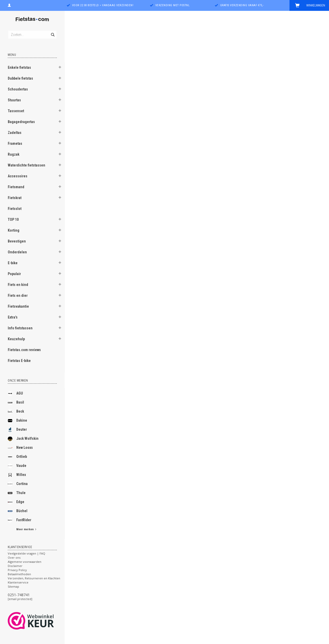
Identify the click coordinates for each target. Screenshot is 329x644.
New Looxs (20, 448)
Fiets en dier (18, 296)
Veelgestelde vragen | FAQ (26, 553)
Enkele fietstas (19, 67)
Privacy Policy (17, 570)
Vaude (17, 466)
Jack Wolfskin (23, 439)
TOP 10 (13, 219)
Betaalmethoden (19, 574)
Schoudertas (18, 89)
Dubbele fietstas (20, 78)
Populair (14, 274)
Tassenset (16, 111)
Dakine (17, 421)
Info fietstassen (20, 328)
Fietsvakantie (18, 306)
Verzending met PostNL (173, 5)
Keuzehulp (16, 339)
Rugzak (14, 154)
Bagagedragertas (21, 122)
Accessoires (18, 176)
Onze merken (18, 381)
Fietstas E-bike (19, 361)
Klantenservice (18, 582)
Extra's (13, 317)
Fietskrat (15, 198)
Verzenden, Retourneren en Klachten (34, 578)
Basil (16, 403)
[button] (60, 68)
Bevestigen (17, 241)
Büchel (18, 511)
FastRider (20, 520)
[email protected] (20, 599)
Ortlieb (17, 457)
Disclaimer (15, 566)
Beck (16, 412)
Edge (16, 502)
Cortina (18, 484)
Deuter (17, 430)
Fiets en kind (18, 285)
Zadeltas (15, 133)
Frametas (15, 143)
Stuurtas (14, 100)
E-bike (13, 263)
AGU (15, 393)
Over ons (14, 558)
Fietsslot (15, 209)
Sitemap (13, 586)
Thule (17, 493)
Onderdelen (17, 252)
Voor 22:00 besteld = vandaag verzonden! (103, 5)
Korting (14, 230)
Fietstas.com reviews (24, 350)
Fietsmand (16, 187)
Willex (17, 475)
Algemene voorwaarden (25, 562)
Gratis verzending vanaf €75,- (242, 5)
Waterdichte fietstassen (26, 165)
